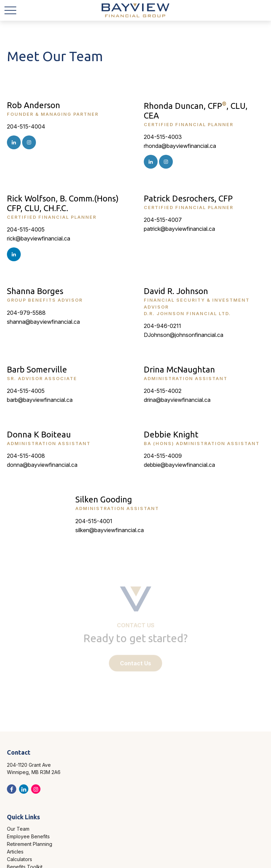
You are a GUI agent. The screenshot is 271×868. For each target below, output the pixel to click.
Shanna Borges (35, 291)
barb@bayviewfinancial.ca (40, 400)
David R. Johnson (176, 291)
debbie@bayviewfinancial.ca (179, 465)
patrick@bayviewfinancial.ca (179, 229)
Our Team (18, 829)
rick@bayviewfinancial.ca (39, 238)
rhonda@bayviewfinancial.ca (180, 146)
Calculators (20, 859)
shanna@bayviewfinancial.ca (43, 322)
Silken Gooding (104, 499)
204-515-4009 (163, 456)
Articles (15, 852)
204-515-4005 (26, 229)
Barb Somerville (37, 370)
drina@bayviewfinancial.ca (177, 400)
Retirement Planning (30, 844)
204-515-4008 (26, 456)
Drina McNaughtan (179, 370)
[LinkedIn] (14, 254)
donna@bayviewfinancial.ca (42, 465)
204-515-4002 (163, 391)
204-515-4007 (163, 220)
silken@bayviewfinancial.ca (110, 530)
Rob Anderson (34, 105)
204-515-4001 (94, 521)
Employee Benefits (28, 836)
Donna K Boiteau (39, 435)
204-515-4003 (163, 137)
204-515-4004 (26, 126)
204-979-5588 (26, 313)
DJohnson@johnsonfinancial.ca (184, 335)
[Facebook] (12, 789)
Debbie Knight (171, 435)
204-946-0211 (162, 326)
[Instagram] (14, 142)
